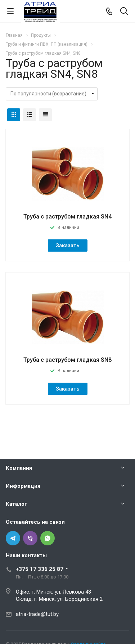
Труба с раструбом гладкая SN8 (67, 360)
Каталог (16, 504)
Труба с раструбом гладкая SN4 (67, 217)
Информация (23, 486)
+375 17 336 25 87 (40, 569)
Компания (19, 468)
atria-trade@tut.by (37, 614)
